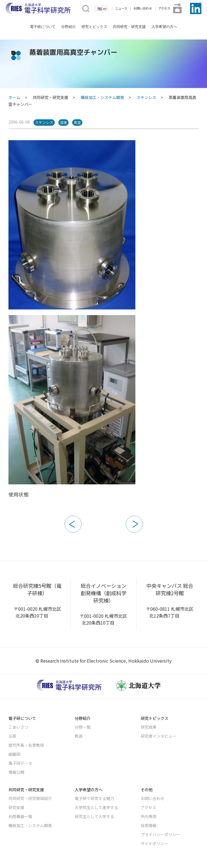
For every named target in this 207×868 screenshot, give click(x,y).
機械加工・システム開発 (102, 97)
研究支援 (16, 807)
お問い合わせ (143, 8)
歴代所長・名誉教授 (26, 745)
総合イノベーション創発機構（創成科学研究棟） (103, 593)
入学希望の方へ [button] (164, 27)
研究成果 (149, 727)
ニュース (121, 8)
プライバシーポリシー (160, 834)
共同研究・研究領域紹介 (30, 798)
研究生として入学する (94, 816)
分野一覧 (83, 727)
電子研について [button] (43, 27)
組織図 (14, 754)
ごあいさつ (18, 727)
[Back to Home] (38, 8)
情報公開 (16, 772)
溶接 (63, 122)
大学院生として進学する (96, 807)
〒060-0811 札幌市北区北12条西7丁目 (170, 612)
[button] (85, 8)
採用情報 (149, 825)
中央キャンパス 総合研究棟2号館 (170, 589)
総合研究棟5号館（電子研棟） (37, 589)
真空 (77, 122)
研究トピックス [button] (94, 27)
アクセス (164, 8)
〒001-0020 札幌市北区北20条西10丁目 (37, 612)
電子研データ (20, 763)
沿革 (12, 736)
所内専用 (149, 816)
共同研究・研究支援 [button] (129, 27)
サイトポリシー (155, 843)
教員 (79, 736)
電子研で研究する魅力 (94, 798)
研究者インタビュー (158, 736)
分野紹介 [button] (69, 27)
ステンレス (146, 97)
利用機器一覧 (20, 816)
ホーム (14, 97)
